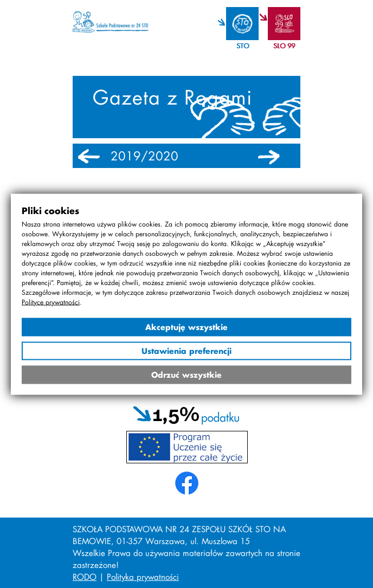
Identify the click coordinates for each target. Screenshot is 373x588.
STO (243, 46)
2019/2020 (144, 156)
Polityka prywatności (143, 577)
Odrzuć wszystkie (186, 374)
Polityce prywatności (51, 302)
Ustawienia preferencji (186, 350)
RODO (85, 577)
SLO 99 (284, 46)
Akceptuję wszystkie (186, 327)
